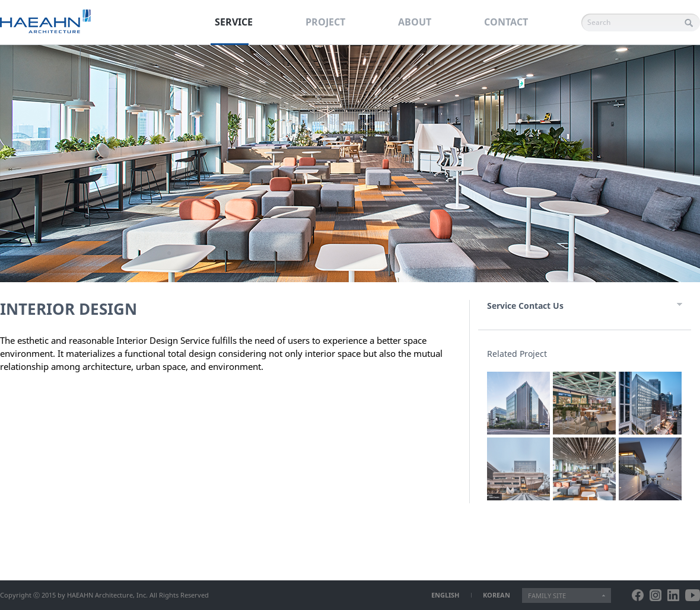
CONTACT (506, 22)
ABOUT (415, 22)
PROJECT (325, 22)
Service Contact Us (525, 306)
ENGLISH (445, 595)
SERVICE (234, 22)
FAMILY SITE (547, 595)
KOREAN (497, 595)
